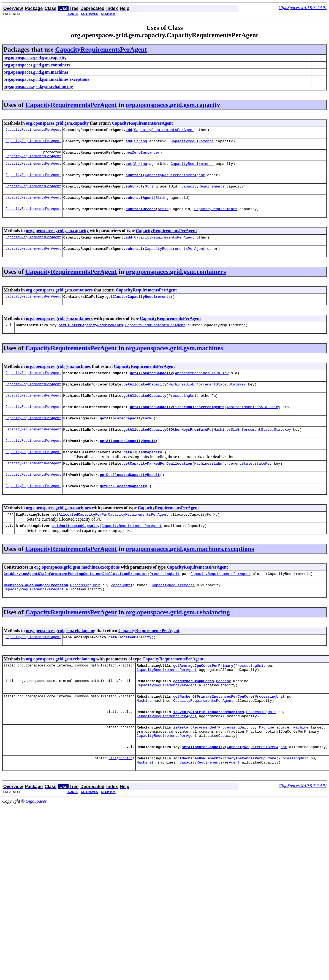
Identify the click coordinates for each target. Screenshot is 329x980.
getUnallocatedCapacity (123, 505)
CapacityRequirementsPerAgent (101, 49)
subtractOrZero (141, 215)
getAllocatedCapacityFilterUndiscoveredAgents (177, 420)
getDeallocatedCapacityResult (130, 493)
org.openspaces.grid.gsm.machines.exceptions (190, 569)
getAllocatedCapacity (151, 384)
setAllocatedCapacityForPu (79, 534)
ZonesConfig (123, 607)
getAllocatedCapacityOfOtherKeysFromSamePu (167, 444)
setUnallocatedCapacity (76, 546)
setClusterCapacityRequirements (91, 335)
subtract (134, 179)
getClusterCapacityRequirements (138, 306)
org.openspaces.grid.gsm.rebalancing (178, 635)
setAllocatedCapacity (203, 781)
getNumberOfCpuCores (194, 707)
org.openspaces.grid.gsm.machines (174, 358)
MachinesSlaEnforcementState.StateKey (207, 396)
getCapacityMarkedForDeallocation (158, 481)
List (113, 793)
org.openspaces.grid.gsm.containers (176, 280)
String (141, 143)
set (129, 167)
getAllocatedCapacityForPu (127, 432)
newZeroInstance (142, 155)
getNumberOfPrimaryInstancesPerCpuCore (213, 724)
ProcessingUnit (183, 408)
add (129, 130)
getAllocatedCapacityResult (128, 456)
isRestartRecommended (195, 759)
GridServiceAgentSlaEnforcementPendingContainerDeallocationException (76, 595)
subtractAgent (139, 203)
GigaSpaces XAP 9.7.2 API (303, 8)
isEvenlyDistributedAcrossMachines (209, 741)
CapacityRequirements (192, 143)
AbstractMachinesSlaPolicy (202, 384)
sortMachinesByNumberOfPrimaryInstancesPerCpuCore (225, 793)
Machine (224, 707)
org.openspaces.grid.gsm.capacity (173, 105)
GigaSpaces (36, 837)
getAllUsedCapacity (143, 468)
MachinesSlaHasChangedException (36, 607)
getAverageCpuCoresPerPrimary (203, 690)
